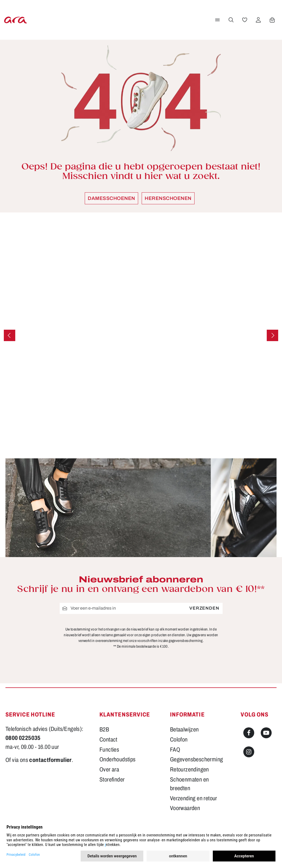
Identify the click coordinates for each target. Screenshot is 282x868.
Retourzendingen (189, 770)
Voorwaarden (185, 808)
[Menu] (217, 20)
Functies (109, 750)
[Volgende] (272, 335)
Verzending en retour (194, 798)
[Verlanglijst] (244, 20)
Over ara (109, 770)
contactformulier (50, 760)
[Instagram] (249, 752)
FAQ (175, 750)
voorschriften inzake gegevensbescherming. (170, 641)
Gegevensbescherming (197, 759)
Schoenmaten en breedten (189, 784)
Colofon (179, 740)
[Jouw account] (258, 20)
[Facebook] (249, 733)
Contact (108, 740)
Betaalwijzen (184, 730)
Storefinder (112, 780)
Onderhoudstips (118, 759)
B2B (104, 730)
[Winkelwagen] (272, 20)
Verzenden (204, 608)
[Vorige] (10, 335)
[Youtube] (266, 733)
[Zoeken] (231, 20)
